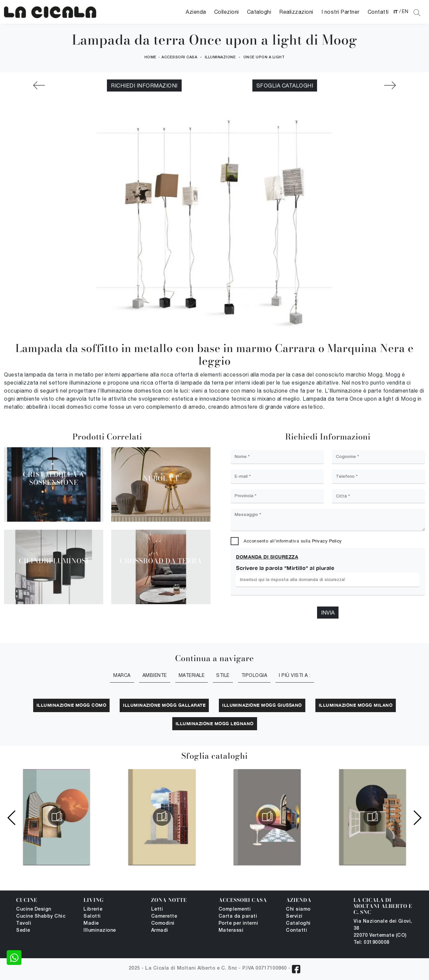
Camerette (164, 916)
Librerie (93, 909)
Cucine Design (34, 909)
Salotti (92, 916)
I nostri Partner (341, 12)
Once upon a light (264, 57)
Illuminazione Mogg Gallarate (164, 705)
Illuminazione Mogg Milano (356, 705)
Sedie (23, 931)
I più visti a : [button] (295, 675)
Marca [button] (122, 675)
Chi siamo (298, 909)
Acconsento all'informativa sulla (293, 541)
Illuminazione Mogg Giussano (262, 705)
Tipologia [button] (254, 675)
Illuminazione (220, 57)
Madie (91, 924)
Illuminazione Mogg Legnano (215, 724)
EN (405, 11)
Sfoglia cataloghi (285, 85)
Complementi (235, 909)
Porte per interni (238, 924)
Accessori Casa (179, 57)
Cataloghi (259, 12)
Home (150, 57)
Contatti (378, 12)
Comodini (163, 924)
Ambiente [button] (155, 675)
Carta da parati (238, 916)
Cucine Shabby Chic (41, 916)
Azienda (196, 12)
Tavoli (24, 924)
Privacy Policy (327, 541)
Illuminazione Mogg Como (72, 705)
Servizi (294, 916)
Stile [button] (223, 675)
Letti (157, 909)
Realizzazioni (296, 12)
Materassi (231, 931)
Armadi (160, 931)
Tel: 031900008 (372, 943)
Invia (328, 613)
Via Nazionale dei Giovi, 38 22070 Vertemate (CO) (383, 929)
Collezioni (227, 12)
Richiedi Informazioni (144, 85)
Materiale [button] (192, 675)
